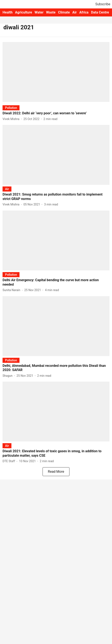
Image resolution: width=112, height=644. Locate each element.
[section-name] (11, 108)
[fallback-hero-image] (56, 72)
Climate (64, 12)
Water (39, 12)
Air (75, 12)
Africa (84, 12)
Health (8, 12)
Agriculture (24, 12)
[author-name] (12, 119)
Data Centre (100, 12)
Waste (51, 12)
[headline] (56, 113)
